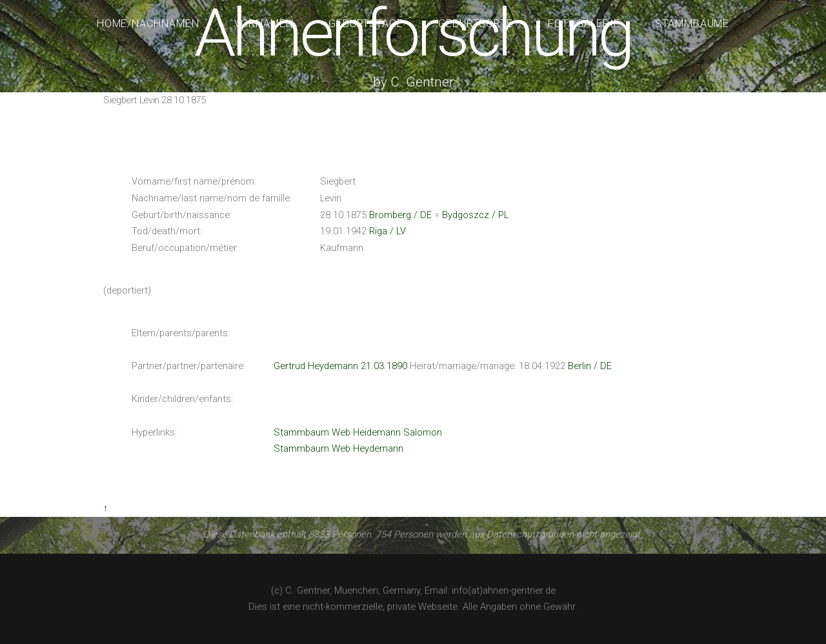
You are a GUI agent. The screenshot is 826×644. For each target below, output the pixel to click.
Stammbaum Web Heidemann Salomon (358, 432)
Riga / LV (388, 231)
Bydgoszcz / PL (475, 215)
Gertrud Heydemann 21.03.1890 (340, 366)
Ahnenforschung (413, 33)
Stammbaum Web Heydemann (338, 448)
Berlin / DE (590, 366)
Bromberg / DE (400, 215)
